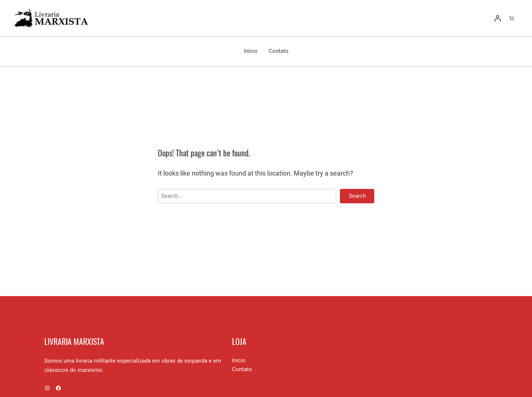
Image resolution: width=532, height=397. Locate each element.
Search (357, 196)
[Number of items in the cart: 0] (511, 18)
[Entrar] (497, 18)
